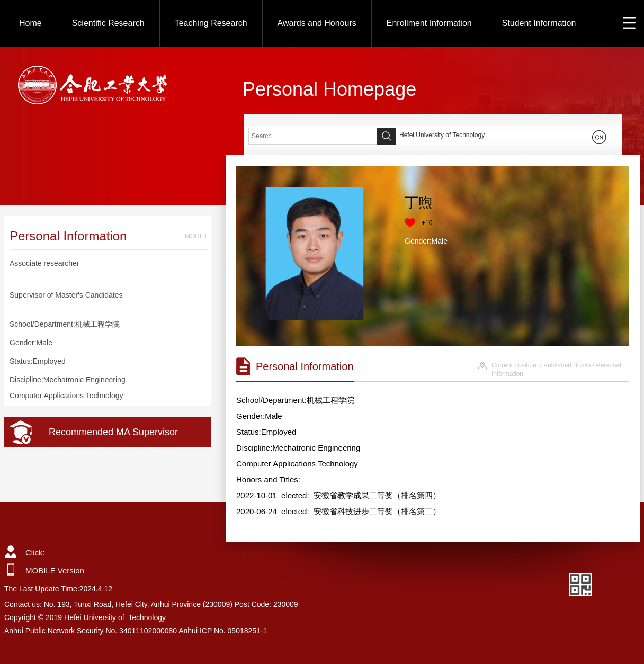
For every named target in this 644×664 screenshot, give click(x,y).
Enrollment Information (429, 23)
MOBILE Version (55, 571)
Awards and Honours (317, 23)
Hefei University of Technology (442, 135)
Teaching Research (211, 23)
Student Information (539, 23)
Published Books (567, 365)
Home (30, 23)
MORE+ (196, 236)
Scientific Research (108, 23)
